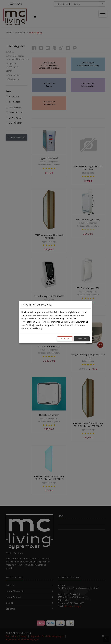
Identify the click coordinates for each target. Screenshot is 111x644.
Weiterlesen (82, 339)
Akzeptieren (65, 339)
